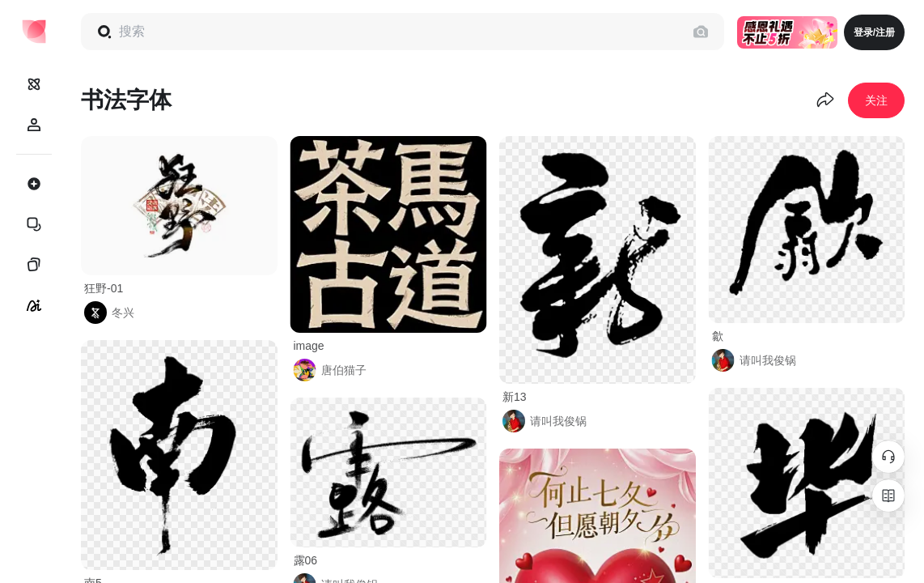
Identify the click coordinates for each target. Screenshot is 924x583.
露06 (306, 560)
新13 (515, 397)
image (309, 346)
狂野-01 (104, 288)
